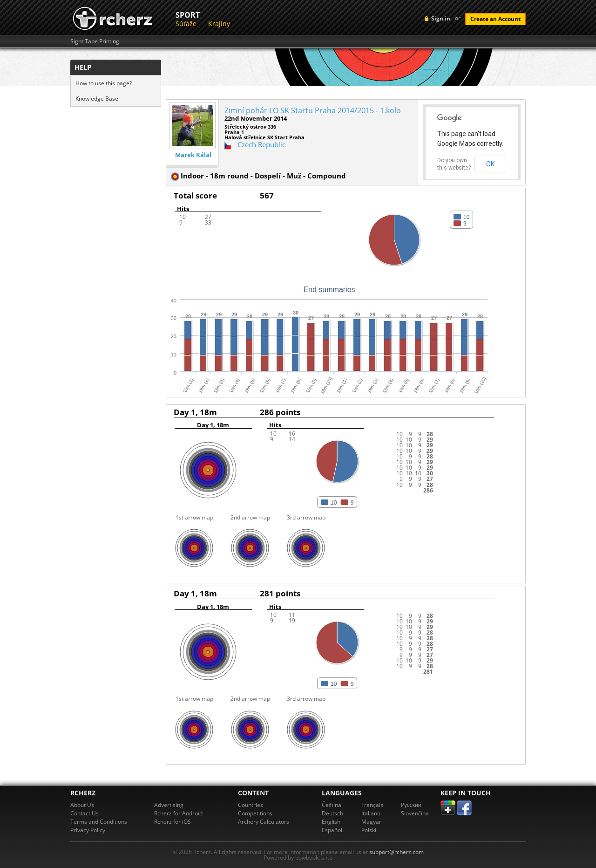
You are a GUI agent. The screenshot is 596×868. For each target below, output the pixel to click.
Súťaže (186, 24)
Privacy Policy (88, 830)
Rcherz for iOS (173, 822)
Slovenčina (415, 813)
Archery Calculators (264, 822)
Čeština (332, 805)
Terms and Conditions (99, 822)
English (331, 822)
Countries (251, 805)
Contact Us (85, 813)
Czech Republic (261, 144)
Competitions (255, 813)
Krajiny (219, 24)
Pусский (411, 805)
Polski (369, 830)
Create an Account (495, 19)
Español (332, 830)
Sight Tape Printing (95, 41)
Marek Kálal (193, 155)
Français (372, 805)
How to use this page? (104, 83)
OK (490, 164)
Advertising (169, 805)
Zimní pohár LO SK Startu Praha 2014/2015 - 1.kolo (313, 110)
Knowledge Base (97, 99)
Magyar (371, 822)
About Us (82, 805)
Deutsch (332, 813)
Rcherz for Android (178, 813)
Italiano (371, 813)
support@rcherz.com (396, 852)
